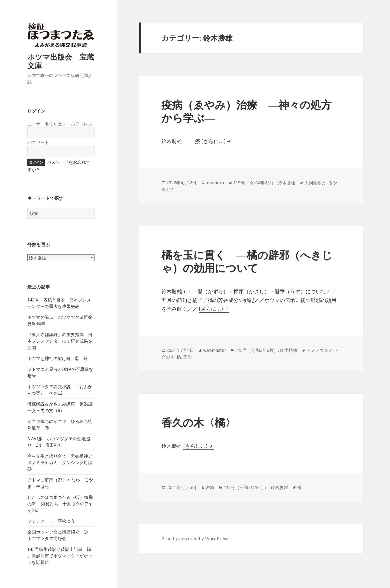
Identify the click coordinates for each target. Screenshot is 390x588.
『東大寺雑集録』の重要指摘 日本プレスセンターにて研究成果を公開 (60, 341)
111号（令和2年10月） (246, 487)
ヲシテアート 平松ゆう (51, 521)
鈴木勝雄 (287, 183)
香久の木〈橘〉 (199, 422)
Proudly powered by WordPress (195, 539)
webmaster (215, 350)
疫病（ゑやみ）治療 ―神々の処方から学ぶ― (246, 111)
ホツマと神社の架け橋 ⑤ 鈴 (58, 359)
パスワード (38, 142)
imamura (215, 183)
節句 (187, 357)
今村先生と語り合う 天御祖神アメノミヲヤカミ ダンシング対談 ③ (62, 463)
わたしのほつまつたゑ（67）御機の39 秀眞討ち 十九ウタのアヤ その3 (62, 504)
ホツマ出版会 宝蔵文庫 (61, 61)
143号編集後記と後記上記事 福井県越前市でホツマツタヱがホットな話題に (60, 556)
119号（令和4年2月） (254, 183)
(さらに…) (214, 141)
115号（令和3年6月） (257, 350)
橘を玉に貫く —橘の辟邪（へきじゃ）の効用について (247, 261)
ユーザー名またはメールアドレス (60, 124)
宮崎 (210, 487)
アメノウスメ (320, 350)
